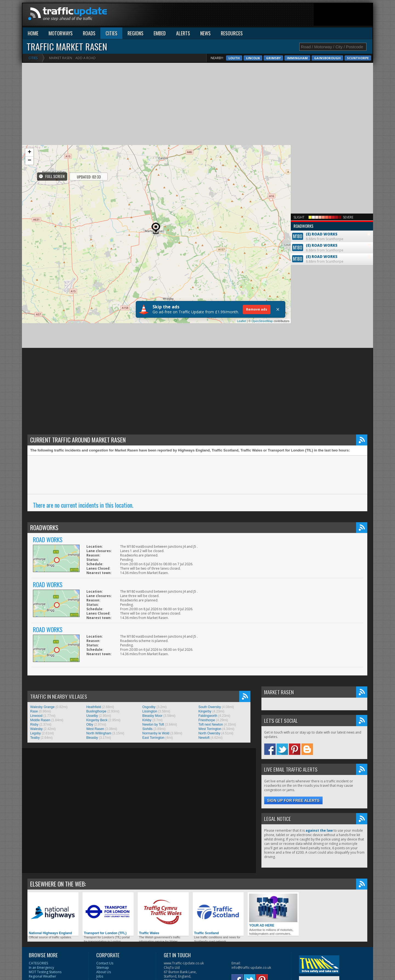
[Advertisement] (273, 16)
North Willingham (99, 733)
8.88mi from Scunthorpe (332, 232)
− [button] (29, 161)
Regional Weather (43, 976)
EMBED (160, 33)
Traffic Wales (163, 914)
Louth (234, 58)
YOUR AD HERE (273, 911)
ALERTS (183, 33)
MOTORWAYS (61, 33)
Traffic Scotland (218, 914)
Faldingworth (208, 716)
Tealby (35, 738)
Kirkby (147, 720)
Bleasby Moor (152, 716)
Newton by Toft (153, 725)
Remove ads (257, 309)
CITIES (112, 33)
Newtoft (204, 738)
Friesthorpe (207, 720)
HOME (33, 33)
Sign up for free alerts (293, 800)
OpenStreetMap (262, 321)
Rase (34, 711)
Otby (90, 725)
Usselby (92, 716)
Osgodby (149, 707)
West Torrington (210, 729)
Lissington (150, 711)
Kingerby (205, 711)
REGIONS (136, 33)
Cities (33, 58)
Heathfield (94, 707)
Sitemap (103, 968)
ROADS (89, 33)
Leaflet (242, 321)
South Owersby (210, 707)
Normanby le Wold (156, 733)
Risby (34, 725)
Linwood (36, 716)
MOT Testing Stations (45, 972)
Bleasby (92, 738)
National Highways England (53, 914)
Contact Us (105, 963)
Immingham (297, 58)
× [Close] (278, 309)
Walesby (36, 729)
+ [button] (29, 152)
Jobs (100, 976)
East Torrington (153, 738)
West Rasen (95, 729)
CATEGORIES (38, 963)
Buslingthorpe (96, 711)
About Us (104, 972)
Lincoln (253, 58)
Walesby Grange (42, 707)
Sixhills (147, 729)
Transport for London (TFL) (108, 914)
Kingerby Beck (97, 720)
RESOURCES (232, 33)
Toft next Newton (211, 725)
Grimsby (273, 58)
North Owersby (209, 733)
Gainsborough (327, 58)
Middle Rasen (40, 720)
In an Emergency (41, 968)
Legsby (36, 733)
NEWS (205, 33)
